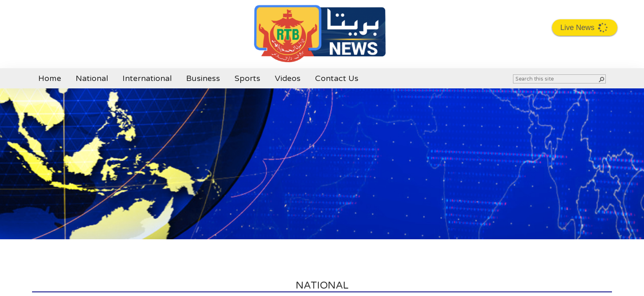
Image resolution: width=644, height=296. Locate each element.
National (92, 79)
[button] (601, 79)
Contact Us (337, 79)
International (147, 79)
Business (203, 79)
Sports (247, 79)
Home (50, 79)
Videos (288, 79)
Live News (585, 27)
